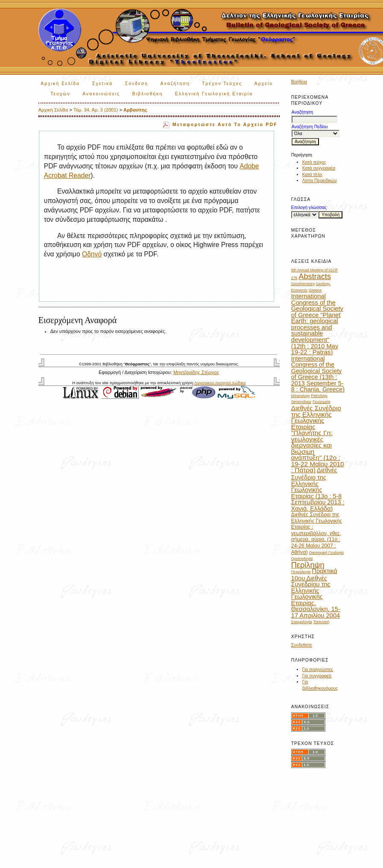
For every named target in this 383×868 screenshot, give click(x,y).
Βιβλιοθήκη (147, 94)
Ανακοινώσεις (101, 94)
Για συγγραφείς (317, 676)
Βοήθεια (299, 82)
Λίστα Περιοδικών (320, 181)
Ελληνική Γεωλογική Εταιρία (214, 94)
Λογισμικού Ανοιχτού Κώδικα (220, 383)
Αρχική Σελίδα (60, 84)
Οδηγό (92, 254)
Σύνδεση (137, 84)
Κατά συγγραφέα (319, 168)
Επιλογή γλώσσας (309, 207)
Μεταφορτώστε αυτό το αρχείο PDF (225, 124)
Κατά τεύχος (314, 162)
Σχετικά (103, 84)
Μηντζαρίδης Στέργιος (196, 372)
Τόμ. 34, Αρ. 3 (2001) (96, 110)
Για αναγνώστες (318, 669)
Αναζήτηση (175, 84)
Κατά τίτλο (312, 175)
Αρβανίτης (135, 110)
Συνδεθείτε (302, 645)
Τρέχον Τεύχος (222, 84)
